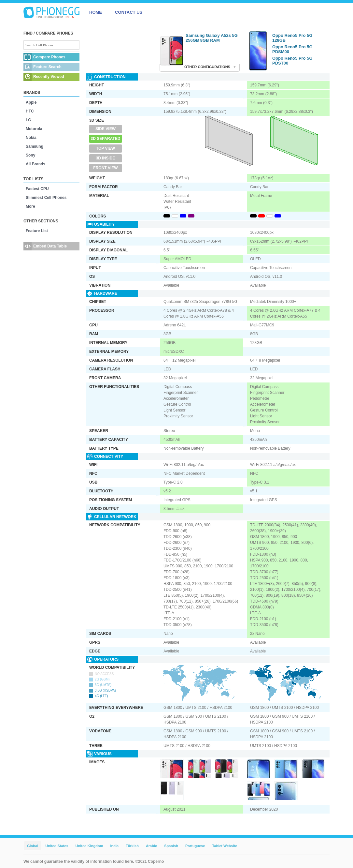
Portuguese (195, 846)
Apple (31, 102)
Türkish (132, 846)
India (114, 846)
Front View (105, 168)
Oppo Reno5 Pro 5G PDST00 (292, 61)
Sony (30, 155)
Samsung (35, 146)
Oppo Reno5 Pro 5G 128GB (292, 38)
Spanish (171, 846)
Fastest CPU (37, 189)
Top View (106, 148)
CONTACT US (129, 12)
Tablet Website (225, 846)
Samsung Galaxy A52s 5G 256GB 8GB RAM (212, 38)
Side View (106, 129)
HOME (96, 12)
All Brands (35, 164)
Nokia (31, 138)
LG (28, 120)
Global (33, 846)
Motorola (34, 129)
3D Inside (106, 158)
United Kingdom (89, 846)
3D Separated (106, 139)
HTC (30, 111)
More (30, 206)
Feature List (37, 231)
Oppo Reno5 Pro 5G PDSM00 (292, 49)
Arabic (151, 846)
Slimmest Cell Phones (46, 198)
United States (57, 846)
